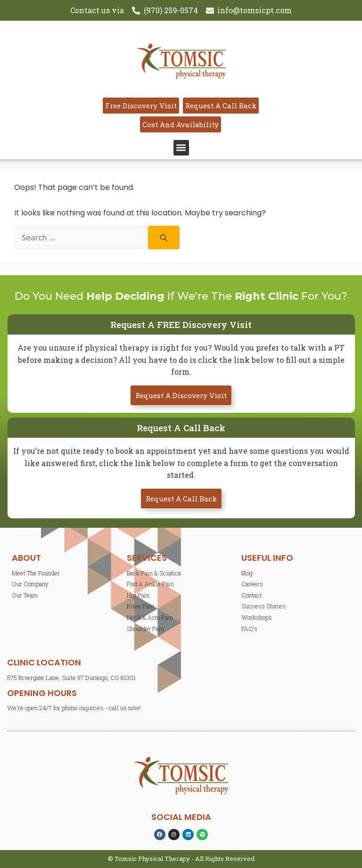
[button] (181, 148)
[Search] (164, 237)
